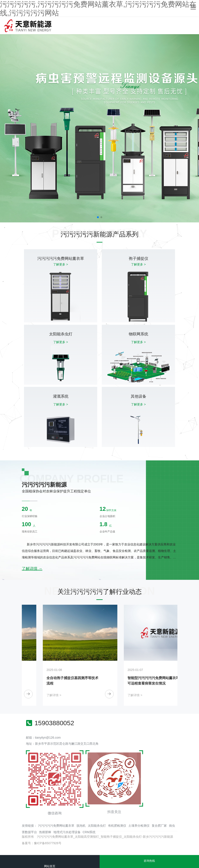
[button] (98, 217)
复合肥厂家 (159, 826)
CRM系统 (89, 832)
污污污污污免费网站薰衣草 (56, 826)
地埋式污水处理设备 (67, 832)
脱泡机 (81, 826)
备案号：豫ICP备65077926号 (42, 843)
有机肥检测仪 (117, 826)
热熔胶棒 (45, 832)
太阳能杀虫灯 (97, 826)
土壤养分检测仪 (139, 826)
